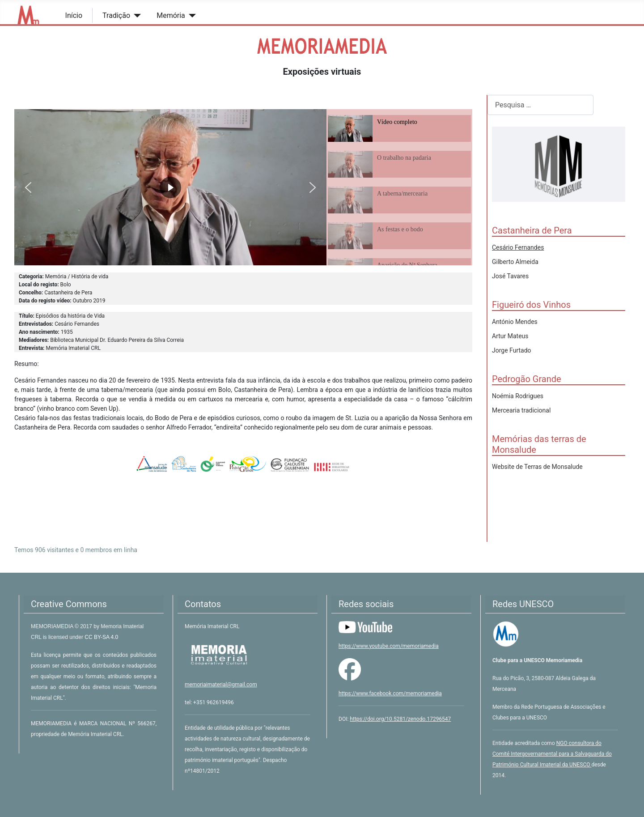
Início (74, 15)
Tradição (116, 15)
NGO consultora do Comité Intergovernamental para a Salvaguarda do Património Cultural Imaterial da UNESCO (552, 754)
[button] (28, 187)
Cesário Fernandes (518, 247)
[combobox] (540, 105)
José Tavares (510, 276)
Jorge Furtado (512, 350)
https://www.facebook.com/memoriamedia (390, 694)
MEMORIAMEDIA (53, 626)
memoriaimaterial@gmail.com (221, 685)
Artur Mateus (510, 336)
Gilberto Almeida (515, 262)
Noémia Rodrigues (518, 396)
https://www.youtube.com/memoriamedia (389, 646)
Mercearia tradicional (521, 410)
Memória (171, 15)
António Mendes (515, 322)
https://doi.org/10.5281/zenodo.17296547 (400, 719)
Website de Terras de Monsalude (537, 467)
